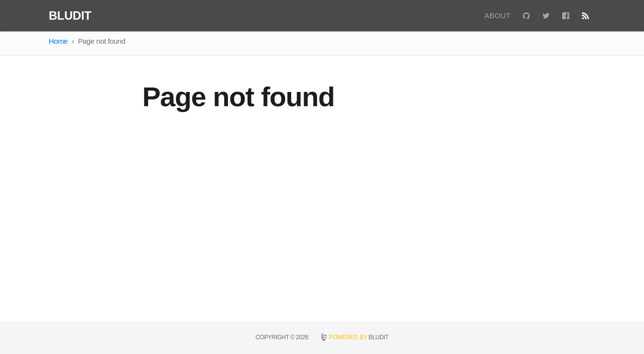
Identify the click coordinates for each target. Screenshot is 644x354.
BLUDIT (379, 337)
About (498, 15)
